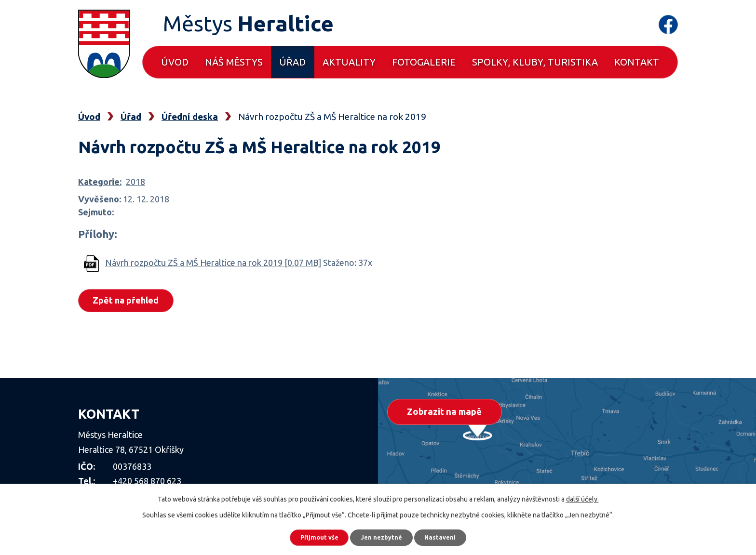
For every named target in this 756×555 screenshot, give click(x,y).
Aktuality (349, 62)
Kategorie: (100, 182)
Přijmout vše (310, 536)
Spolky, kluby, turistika (535, 62)
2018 (135, 182)
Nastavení (450, 536)
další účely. (582, 496)
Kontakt (637, 62)
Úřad (292, 62)
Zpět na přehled (129, 301)
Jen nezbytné (382, 536)
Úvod (175, 62)
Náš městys (234, 62)
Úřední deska (190, 117)
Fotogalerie (424, 62)
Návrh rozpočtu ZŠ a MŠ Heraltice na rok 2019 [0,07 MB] (213, 262)
